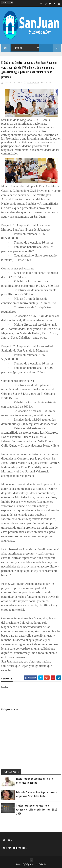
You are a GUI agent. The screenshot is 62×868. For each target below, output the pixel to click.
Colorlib (42, 864)
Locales (48, 83)
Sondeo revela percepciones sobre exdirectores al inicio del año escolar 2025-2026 (37, 809)
